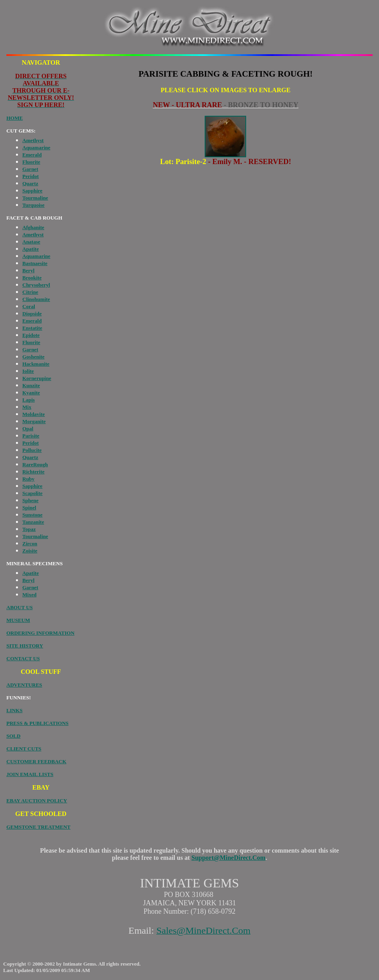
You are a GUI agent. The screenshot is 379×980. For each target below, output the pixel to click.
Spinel (29, 508)
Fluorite (31, 162)
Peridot (31, 176)
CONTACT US (23, 658)
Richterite (34, 472)
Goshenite (34, 357)
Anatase (31, 242)
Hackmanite (36, 364)
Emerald (32, 155)
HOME (15, 118)
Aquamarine (36, 147)
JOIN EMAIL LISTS (30, 774)
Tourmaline (35, 198)
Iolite (28, 371)
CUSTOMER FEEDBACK (36, 761)
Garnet (30, 169)
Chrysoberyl (36, 285)
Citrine (30, 292)
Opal (28, 429)
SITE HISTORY (25, 646)
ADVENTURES (24, 685)
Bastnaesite (35, 263)
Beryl (28, 270)
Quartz (30, 183)
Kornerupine (37, 378)
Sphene (30, 500)
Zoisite (30, 551)
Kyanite (31, 393)
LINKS (14, 710)
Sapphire (32, 191)
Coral (29, 306)
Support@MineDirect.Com (229, 858)
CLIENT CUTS (24, 749)
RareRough (35, 464)
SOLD (13, 736)
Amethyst (33, 140)
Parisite (31, 436)
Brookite (32, 278)
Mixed (29, 595)
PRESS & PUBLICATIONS (38, 723)
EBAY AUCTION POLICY (37, 801)
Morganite (34, 421)
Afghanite (33, 227)
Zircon (30, 543)
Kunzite (31, 385)
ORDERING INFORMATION (40, 633)
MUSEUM (18, 620)
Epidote (31, 335)
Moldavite (34, 414)
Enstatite (32, 328)
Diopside (32, 314)
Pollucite (32, 450)
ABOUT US (20, 607)
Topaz (29, 529)
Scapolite (33, 493)
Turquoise (34, 205)
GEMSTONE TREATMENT (38, 827)
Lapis (29, 400)
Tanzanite (33, 522)
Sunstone (33, 515)
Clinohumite (36, 299)
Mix (27, 407)
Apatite (31, 249)
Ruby (28, 479)
